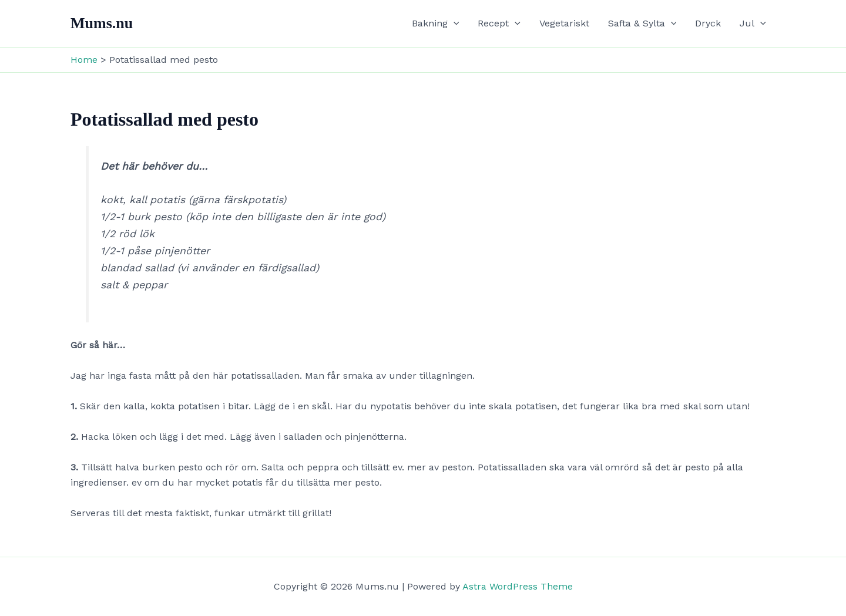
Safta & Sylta (642, 23)
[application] (454, 23)
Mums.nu (102, 23)
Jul (753, 23)
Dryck (708, 23)
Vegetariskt (564, 23)
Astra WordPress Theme (518, 586)
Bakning (436, 23)
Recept (499, 23)
